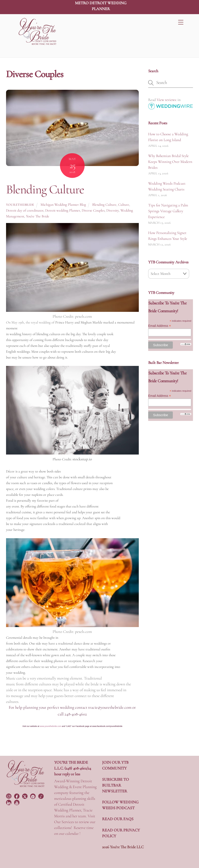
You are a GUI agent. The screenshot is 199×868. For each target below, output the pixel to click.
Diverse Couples (93, 210)
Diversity (112, 210)
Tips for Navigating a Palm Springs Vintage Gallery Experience (168, 211)
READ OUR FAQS (118, 819)
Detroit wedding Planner (63, 210)
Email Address (160, 326)
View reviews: (167, 100)
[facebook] (17, 796)
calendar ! (73, 833)
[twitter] (25, 796)
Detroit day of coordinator (25, 210)
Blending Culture (45, 189)
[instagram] (9, 796)
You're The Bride (38, 216)
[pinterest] (33, 796)
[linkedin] (9, 802)
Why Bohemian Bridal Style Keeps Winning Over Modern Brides (170, 162)
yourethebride (20, 205)
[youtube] (17, 802)
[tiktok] (41, 796)
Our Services (64, 822)
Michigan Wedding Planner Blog (63, 205)
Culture (124, 205)
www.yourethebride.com (51, 726)
